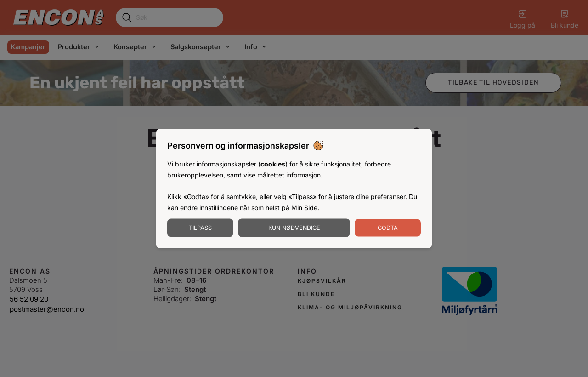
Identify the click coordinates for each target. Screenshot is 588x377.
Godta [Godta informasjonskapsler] (388, 227)
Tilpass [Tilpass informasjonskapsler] (200, 227)
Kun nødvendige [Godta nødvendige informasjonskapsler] (294, 227)
